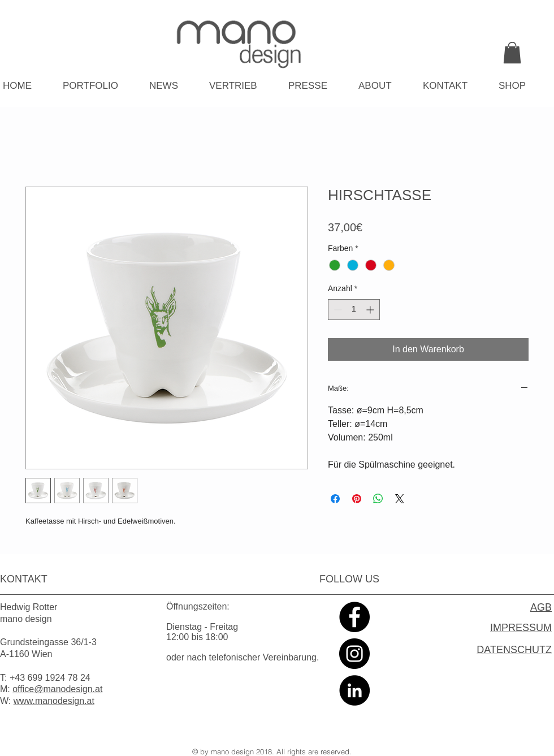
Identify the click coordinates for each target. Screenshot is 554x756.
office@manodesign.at (57, 689)
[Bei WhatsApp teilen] (378, 499)
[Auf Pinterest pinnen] (357, 499)
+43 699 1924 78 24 (50, 678)
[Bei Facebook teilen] (335, 499)
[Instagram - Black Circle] (354, 654)
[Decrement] (337, 310)
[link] (512, 53)
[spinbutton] (354, 310)
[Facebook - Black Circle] (354, 617)
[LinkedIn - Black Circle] (354, 690)
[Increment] (371, 310)
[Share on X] (400, 499)
